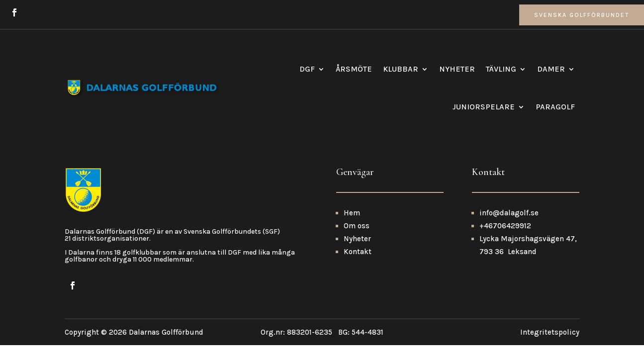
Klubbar (401, 69)
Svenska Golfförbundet (582, 15)
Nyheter (457, 69)
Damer (551, 69)
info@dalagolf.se (509, 233)
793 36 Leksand (508, 272)
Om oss (357, 246)
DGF (307, 69)
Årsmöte (354, 69)
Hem (352, 233)
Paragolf (555, 107)
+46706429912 (505, 246)
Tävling (501, 69)
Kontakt (358, 272)
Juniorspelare (484, 107)
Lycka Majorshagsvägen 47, (528, 259)
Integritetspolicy (550, 353)
